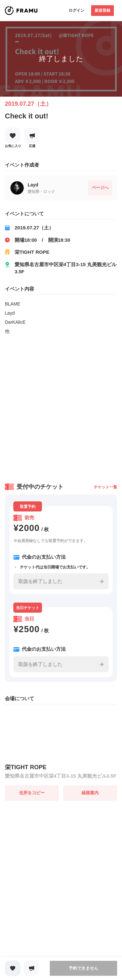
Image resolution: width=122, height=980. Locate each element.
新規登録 (102, 10)
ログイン (76, 10)
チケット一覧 (105, 487)
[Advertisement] (61, 407)
